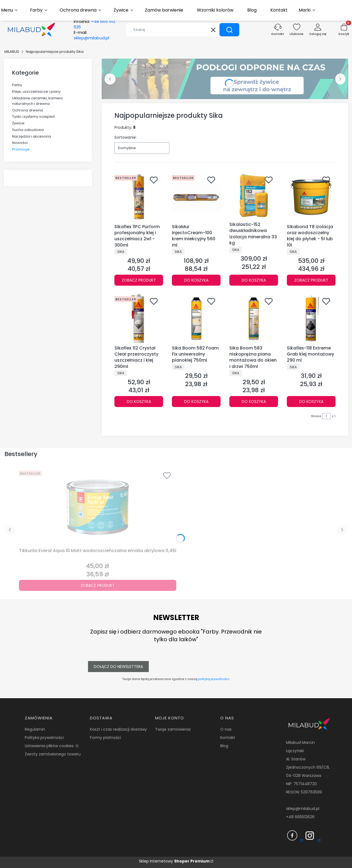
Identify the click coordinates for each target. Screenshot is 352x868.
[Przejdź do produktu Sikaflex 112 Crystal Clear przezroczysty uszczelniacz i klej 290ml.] (139, 319)
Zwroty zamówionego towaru (53, 754)
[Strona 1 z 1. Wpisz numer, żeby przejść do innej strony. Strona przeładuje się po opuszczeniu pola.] (326, 416)
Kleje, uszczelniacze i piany (36, 92)
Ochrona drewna (28, 110)
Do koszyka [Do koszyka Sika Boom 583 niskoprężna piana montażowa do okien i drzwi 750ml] (254, 402)
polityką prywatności (214, 679)
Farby (17, 85)
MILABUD (12, 52)
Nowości (20, 143)
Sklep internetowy (174, 861)
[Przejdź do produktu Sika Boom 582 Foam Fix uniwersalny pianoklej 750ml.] (196, 319)
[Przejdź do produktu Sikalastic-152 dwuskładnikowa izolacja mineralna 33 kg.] (254, 196)
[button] (229, 30)
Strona (316, 416)
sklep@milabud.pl (303, 809)
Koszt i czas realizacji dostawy (118, 729)
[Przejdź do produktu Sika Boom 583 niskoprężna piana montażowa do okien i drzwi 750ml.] (254, 319)
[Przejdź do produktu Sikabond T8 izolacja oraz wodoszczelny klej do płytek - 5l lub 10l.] (311, 197)
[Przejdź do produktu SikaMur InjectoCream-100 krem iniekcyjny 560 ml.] (196, 197)
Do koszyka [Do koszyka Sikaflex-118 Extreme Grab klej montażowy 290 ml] (311, 402)
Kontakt (228, 738)
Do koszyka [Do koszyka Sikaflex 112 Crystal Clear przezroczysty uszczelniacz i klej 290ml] (139, 402)
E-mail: (91, 35)
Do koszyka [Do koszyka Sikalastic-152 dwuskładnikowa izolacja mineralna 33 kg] (254, 280)
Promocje (21, 149)
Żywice (18, 123)
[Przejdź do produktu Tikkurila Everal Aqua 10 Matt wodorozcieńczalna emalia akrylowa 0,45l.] (98, 507)
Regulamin (35, 729)
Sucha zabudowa (28, 130)
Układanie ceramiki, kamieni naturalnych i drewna (37, 101)
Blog (224, 746)
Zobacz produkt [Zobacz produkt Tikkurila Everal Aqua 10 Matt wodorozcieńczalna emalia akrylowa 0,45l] (98, 585)
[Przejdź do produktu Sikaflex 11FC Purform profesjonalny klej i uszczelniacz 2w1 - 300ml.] (139, 197)
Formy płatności (105, 738)
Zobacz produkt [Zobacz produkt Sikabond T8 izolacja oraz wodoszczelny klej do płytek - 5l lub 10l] (311, 280)
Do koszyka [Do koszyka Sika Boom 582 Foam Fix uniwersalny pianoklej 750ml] (196, 402)
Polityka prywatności (44, 738)
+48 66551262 (299, 817)
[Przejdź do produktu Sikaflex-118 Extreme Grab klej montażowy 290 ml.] (311, 319)
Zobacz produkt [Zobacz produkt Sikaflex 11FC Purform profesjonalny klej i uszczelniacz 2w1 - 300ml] (139, 280)
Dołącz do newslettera (118, 667)
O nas (226, 729)
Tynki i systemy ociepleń (34, 117)
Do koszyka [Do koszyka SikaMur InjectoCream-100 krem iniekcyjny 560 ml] (196, 280)
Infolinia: (94, 24)
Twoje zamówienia (173, 729)
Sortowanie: (126, 137)
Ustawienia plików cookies (50, 746)
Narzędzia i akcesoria (31, 136)
